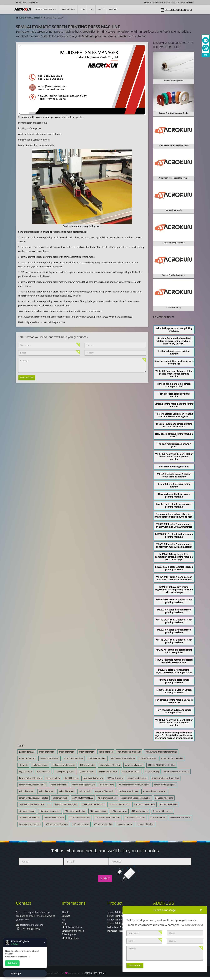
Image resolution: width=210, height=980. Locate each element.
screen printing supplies (165, 785)
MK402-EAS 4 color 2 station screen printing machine (174, 621)
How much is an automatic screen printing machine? (174, 711)
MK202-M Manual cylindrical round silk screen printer (174, 651)
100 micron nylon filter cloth (32, 804)
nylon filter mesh (47, 752)
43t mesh (23, 765)
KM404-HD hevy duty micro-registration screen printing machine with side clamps (174, 590)
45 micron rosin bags (107, 798)
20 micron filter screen (29, 818)
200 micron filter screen (79, 818)
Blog (64, 924)
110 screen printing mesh (64, 765)
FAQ (91, 9)
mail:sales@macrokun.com (157, 3)
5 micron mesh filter (97, 758)
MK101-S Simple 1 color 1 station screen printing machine (174, 475)
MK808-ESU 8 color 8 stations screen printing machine (174, 535)
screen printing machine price (32, 785)
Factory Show (187, 3)
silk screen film (53, 778)
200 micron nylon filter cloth (108, 818)
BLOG (82, 9)
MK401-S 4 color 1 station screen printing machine (174, 631)
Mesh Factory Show (73, 928)
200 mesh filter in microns (66, 804)
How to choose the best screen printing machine (174, 495)
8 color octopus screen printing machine (174, 352)
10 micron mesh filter (73, 758)
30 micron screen (158, 818)
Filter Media (68, 9)
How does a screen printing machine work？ (174, 435)
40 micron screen (27, 811)
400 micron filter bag (103, 824)
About (101, 9)
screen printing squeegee (84, 785)
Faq (64, 920)
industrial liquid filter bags (129, 752)
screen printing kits (59, 785)
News (27, 18)
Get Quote (12, 963)
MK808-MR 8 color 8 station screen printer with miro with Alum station (174, 525)
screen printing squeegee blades (34, 798)
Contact (175, 3)
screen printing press (54, 311)
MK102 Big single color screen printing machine (174, 681)
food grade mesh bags (128, 791)
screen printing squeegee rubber (136, 798)
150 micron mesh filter (75, 811)
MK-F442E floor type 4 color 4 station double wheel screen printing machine (174, 374)
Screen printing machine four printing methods (174, 405)
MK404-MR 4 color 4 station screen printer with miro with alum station (174, 578)
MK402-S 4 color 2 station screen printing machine (174, 611)
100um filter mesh (81, 824)
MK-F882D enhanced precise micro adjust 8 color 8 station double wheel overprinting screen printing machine (174, 735)
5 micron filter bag (145, 824)
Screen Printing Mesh (74, 932)
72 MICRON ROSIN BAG (83, 798)
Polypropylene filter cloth (30, 778)
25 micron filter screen (119, 804)
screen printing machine (30, 311)
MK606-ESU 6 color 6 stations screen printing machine (174, 568)
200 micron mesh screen (93, 804)
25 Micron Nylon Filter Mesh (176, 772)
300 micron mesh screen (30, 824)
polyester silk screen (134, 765)
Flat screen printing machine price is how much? (174, 701)
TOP (206, 55)
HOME (21, 18)
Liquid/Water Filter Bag (110, 765)
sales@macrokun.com (33, 926)
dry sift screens (43, 772)
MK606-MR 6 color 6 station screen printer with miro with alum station (174, 545)
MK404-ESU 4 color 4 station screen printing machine (174, 601)
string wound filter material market (161, 752)
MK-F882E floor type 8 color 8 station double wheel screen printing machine (174, 723)
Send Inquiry (27, 378)
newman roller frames (93, 778)
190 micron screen (140, 811)
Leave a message (165, 910)
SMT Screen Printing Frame (123, 758)
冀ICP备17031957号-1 (96, 976)
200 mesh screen (125, 824)
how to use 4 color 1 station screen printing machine (174, 505)
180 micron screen (98, 811)
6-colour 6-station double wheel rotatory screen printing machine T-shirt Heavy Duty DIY (174, 341)
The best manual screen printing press (174, 445)
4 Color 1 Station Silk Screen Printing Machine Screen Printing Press (174, 415)
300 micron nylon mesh (144, 804)
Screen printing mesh (50, 758)
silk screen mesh (60, 798)
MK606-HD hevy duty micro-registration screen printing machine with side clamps (174, 557)
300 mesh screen (115, 778)
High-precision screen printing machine (45, 322)
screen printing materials (172, 758)
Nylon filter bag (152, 772)
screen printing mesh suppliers (165, 778)
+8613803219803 (31, 930)
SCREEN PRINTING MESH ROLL (162, 765)
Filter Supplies (70, 936)
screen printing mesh (64, 772)
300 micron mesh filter (180, 818)
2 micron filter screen (163, 811)
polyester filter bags (164, 798)
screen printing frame (137, 778)
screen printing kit (27, 758)
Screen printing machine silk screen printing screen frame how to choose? (174, 515)
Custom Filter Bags (148, 758)
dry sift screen (25, 772)
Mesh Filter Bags (71, 941)
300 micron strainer (169, 804)
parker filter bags (27, 752)
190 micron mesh (119, 811)
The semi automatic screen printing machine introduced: (174, 425)
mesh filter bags (107, 785)
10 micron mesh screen (50, 811)
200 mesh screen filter (54, 818)
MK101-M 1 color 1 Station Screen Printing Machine (174, 691)
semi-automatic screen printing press (84, 311)
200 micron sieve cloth (135, 818)
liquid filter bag (106, 752)
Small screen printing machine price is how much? (174, 362)
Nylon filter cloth (86, 772)
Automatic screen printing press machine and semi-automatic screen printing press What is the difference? (78, 317)
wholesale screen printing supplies (134, 785)
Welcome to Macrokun (27, 3)
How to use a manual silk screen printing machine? (174, 385)
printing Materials (45, 9)
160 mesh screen (40, 765)
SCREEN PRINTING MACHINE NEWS (46, 18)
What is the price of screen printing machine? (174, 330)
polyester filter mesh (108, 772)
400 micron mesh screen (57, 824)
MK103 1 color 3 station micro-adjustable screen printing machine (174, 671)
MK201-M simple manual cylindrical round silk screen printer (174, 661)
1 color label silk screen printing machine (174, 485)
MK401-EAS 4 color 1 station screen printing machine (174, 641)
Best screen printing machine (174, 467)
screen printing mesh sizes (155, 791)
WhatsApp (16, 973)
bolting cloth (85, 791)
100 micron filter (87, 765)
